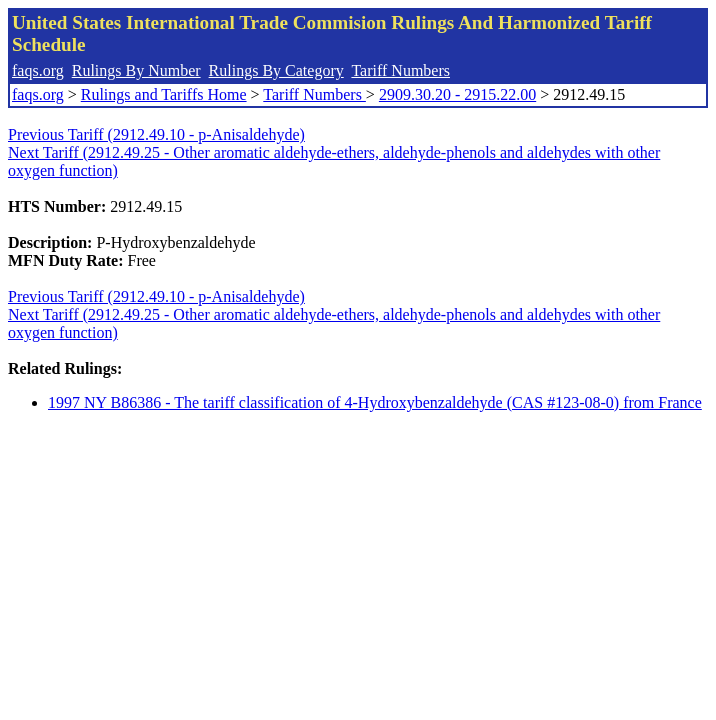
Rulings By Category (276, 70)
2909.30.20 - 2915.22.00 (457, 94)
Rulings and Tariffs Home (164, 94)
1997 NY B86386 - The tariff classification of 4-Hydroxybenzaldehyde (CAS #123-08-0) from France (375, 402)
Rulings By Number (136, 70)
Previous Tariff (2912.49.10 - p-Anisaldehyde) (156, 134)
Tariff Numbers (400, 70)
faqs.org (38, 70)
